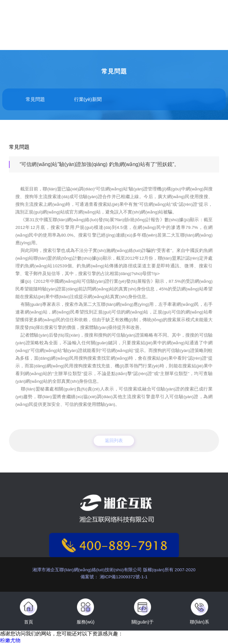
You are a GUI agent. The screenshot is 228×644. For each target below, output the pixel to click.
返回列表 (114, 441)
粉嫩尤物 (10, 640)
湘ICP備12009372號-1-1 (123, 577)
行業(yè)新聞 (88, 99)
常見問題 (35, 99)
